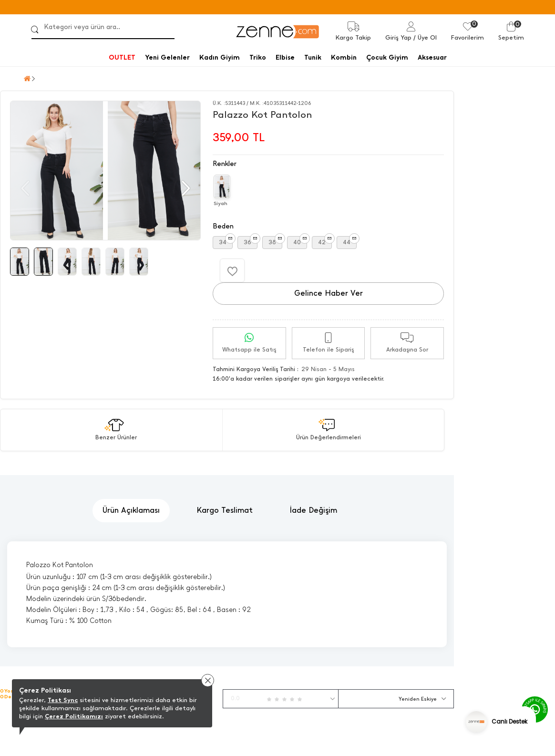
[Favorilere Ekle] (232, 270)
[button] (185, 188)
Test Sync (63, 700)
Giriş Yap (398, 37)
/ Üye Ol (425, 37)
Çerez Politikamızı (74, 716)
